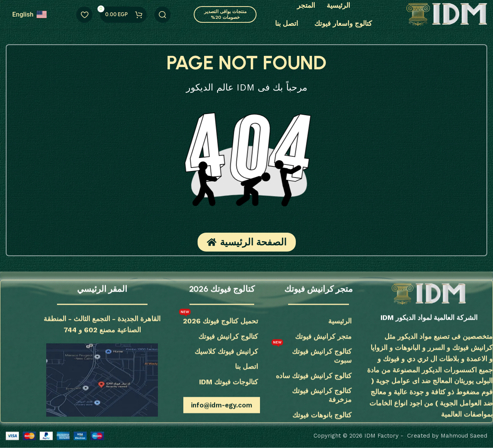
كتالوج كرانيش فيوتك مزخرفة (322, 395)
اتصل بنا (246, 367)
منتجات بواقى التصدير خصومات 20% (225, 14)
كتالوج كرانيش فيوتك (228, 336)
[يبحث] (163, 15)
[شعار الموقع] (447, 14)
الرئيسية (340, 321)
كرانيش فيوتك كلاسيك (226, 351)
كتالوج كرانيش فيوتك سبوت (312, 354)
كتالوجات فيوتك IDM (229, 382)
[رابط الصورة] (429, 294)
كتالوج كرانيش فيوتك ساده (314, 375)
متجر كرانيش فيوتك (323, 336)
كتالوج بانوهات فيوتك (322, 415)
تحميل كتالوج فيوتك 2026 (219, 319)
